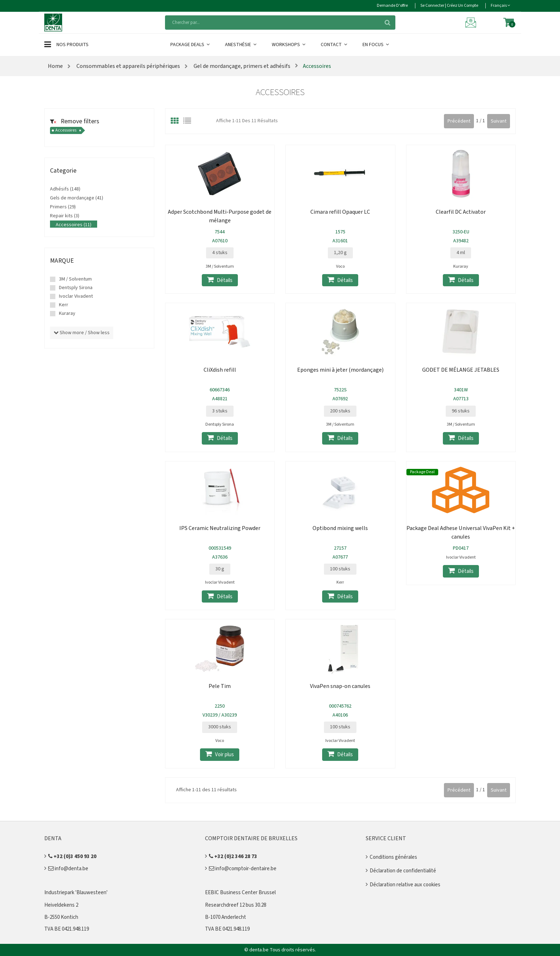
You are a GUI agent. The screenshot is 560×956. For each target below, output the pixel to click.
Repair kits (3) (65, 216)
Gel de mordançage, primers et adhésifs (241, 66)
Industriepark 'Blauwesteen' (76, 893)
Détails (220, 280)
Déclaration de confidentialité (403, 871)
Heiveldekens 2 (61, 905)
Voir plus (220, 754)
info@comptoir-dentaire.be (243, 869)
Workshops (289, 45)
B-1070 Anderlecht (226, 917)
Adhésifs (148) (65, 189)
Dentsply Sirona (76, 288)
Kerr (64, 305)
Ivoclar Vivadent (76, 296)
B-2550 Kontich (61, 917)
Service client (386, 838)
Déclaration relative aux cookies (405, 885)
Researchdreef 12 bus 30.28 (236, 905)
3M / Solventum (75, 279)
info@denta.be (68, 869)
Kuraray (67, 313)
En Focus (376, 45)
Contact (334, 45)
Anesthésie (241, 45)
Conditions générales (393, 857)
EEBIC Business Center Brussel (240, 893)
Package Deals (191, 45)
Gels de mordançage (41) (77, 198)
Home (55, 66)
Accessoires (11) (74, 225)
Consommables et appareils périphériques (128, 66)
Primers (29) (63, 207)
